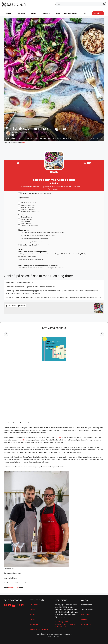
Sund (64, 187)
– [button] (49, 175)
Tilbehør (69, 187)
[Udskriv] (18, 163)
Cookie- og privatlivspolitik (39, 629)
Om (87, 13)
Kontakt (32, 619)
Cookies (84, 619)
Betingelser (34, 624)
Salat (60, 187)
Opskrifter (23, 13)
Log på (98, 13)
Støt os (32, 610)
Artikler (36, 13)
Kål (57, 187)
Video (58, 13)
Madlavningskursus (72, 13)
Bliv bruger (34, 615)
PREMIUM (10, 13)
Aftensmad (52, 187)
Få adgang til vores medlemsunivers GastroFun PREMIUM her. (66, 624)
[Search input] (80, 4)
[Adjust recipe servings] (54, 175)
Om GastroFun (35, 605)
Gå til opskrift (11, 306)
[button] (90, 163)
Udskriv (21, 306)
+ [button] (59, 175)
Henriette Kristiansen (19, 132)
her (24, 143)
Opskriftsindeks (87, 624)
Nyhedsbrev (86, 615)
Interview (49, 13)
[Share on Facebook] (88, 163)
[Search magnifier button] (104, 4)
